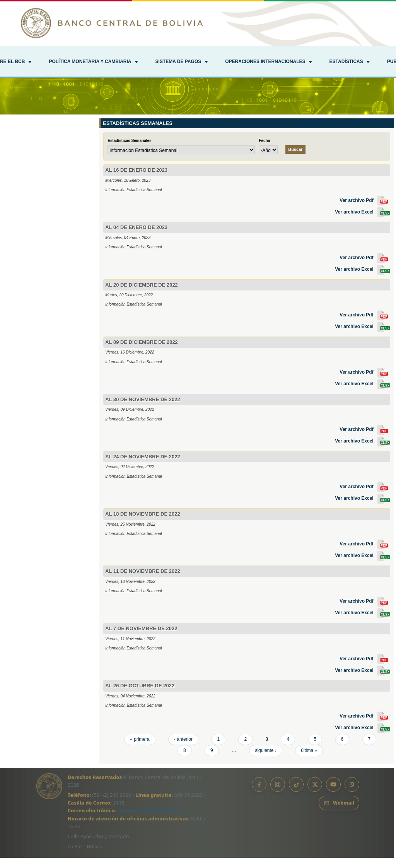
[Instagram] (278, 795)
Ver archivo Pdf (365, 210)
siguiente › (265, 760)
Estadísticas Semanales (129, 151)
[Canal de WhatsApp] (352, 795)
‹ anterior (183, 749)
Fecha (264, 151)
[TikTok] (296, 795)
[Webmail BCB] (339, 813)
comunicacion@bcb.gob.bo (151, 821)
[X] (315, 795)
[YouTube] (333, 795)
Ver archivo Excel (363, 222)
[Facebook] (259, 795)
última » (309, 760)
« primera (140, 749)
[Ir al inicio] (198, 23)
